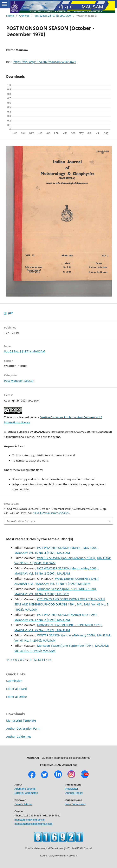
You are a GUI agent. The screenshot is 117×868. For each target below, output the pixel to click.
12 (35, 660)
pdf (10, 313)
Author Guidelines (19, 737)
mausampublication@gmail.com (33, 824)
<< (8, 660)
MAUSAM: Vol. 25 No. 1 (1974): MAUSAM (42, 630)
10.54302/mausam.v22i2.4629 (51, 513)
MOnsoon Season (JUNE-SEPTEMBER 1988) (67, 589)
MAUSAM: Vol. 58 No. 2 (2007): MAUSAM (42, 573)
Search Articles (23, 804)
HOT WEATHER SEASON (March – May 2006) (68, 568)
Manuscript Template (21, 720)
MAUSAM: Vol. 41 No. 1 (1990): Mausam (63, 584)
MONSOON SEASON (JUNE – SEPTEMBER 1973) (70, 625)
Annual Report (74, 793)
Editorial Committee (26, 793)
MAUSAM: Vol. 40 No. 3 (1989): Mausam (42, 594)
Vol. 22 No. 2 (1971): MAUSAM (53, 16)
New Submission (75, 804)
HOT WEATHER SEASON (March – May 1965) (68, 548)
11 (31, 660)
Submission (14, 681)
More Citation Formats (21, 521)
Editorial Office (17, 697)
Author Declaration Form (23, 728)
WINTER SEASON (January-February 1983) (66, 558)
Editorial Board (17, 689)
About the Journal (25, 789)
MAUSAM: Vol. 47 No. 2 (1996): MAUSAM (42, 620)
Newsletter (72, 789)
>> (50, 660)
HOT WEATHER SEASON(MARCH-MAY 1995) (67, 615)
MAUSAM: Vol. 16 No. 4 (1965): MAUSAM (42, 553)
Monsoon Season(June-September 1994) (65, 646)
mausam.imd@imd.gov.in (30, 820)
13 (39, 660)
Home (10, 16)
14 (43, 660)
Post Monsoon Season (19, 381)
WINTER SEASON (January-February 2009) (66, 635)
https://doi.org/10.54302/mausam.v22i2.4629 (45, 62)
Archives (24, 16)
